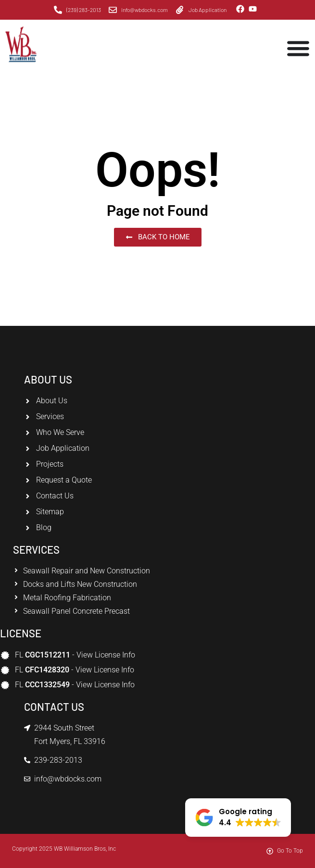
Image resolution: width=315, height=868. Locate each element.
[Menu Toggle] (298, 48)
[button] (238, 818)
